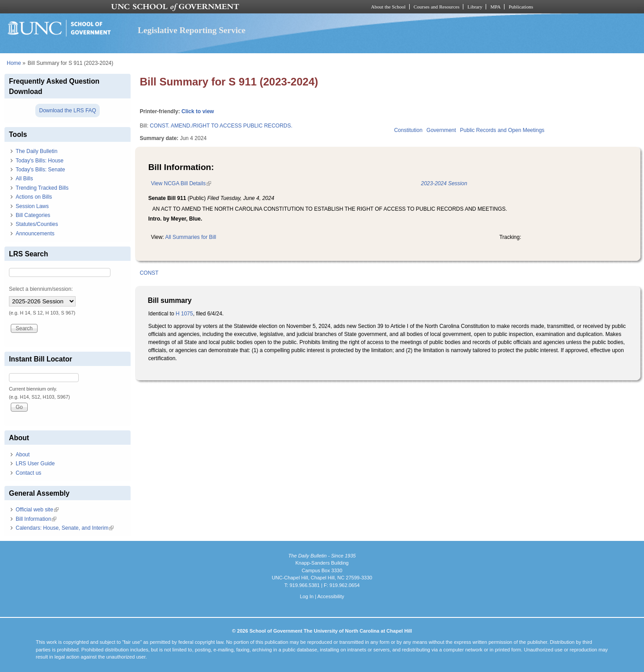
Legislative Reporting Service (192, 30)
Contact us (28, 473)
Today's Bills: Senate (40, 170)
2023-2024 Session (444, 183)
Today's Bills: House (40, 161)
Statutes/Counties (37, 224)
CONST (149, 273)
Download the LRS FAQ (67, 111)
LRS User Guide (35, 464)
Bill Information (36, 519)
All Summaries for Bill (191, 237)
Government (441, 130)
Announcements (35, 234)
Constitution (408, 130)
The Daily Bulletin (36, 151)
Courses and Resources (436, 7)
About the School (388, 7)
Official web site (37, 510)
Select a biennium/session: (41, 289)
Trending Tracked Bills (42, 188)
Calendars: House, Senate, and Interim (65, 528)
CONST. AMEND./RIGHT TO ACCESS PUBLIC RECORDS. (221, 126)
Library (475, 7)
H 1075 (184, 314)
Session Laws (32, 206)
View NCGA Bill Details (181, 183)
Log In (307, 596)
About (23, 455)
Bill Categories (33, 215)
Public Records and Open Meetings (502, 130)
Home (14, 63)
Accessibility (330, 596)
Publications (521, 7)
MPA (495, 7)
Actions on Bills (34, 197)
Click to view (198, 111)
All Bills (24, 179)
